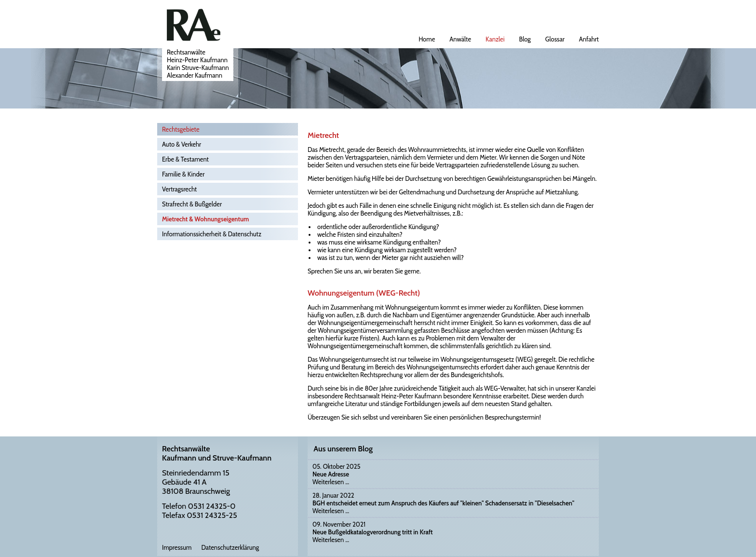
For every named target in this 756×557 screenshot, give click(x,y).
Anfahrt (589, 39)
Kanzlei (495, 39)
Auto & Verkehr (182, 144)
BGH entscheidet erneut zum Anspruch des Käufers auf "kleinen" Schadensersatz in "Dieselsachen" (443, 503)
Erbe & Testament (185, 159)
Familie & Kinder (183, 174)
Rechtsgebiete (181, 129)
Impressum (177, 547)
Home (427, 39)
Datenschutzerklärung (230, 547)
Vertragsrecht (179, 189)
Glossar (555, 39)
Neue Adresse (331, 474)
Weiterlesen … (331, 482)
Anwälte (460, 39)
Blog (525, 39)
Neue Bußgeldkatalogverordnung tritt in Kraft (373, 532)
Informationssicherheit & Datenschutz (212, 234)
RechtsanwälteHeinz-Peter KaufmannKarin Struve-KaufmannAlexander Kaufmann (198, 64)
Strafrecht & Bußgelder (192, 204)
